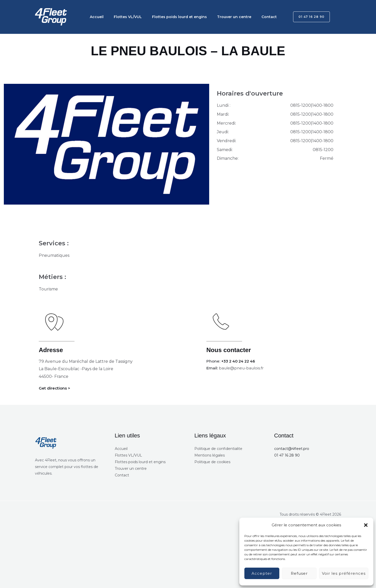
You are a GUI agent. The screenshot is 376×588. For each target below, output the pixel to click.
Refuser (299, 573)
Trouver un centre (220, 17)
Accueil (95, 17)
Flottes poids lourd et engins (169, 17)
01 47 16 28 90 (287, 455)
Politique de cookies (212, 462)
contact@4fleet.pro (292, 449)
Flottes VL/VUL (122, 17)
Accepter (262, 573)
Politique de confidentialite (218, 449)
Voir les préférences (344, 573)
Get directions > (56, 388)
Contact (251, 17)
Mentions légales (210, 455)
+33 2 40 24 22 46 (240, 361)
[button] (366, 525)
